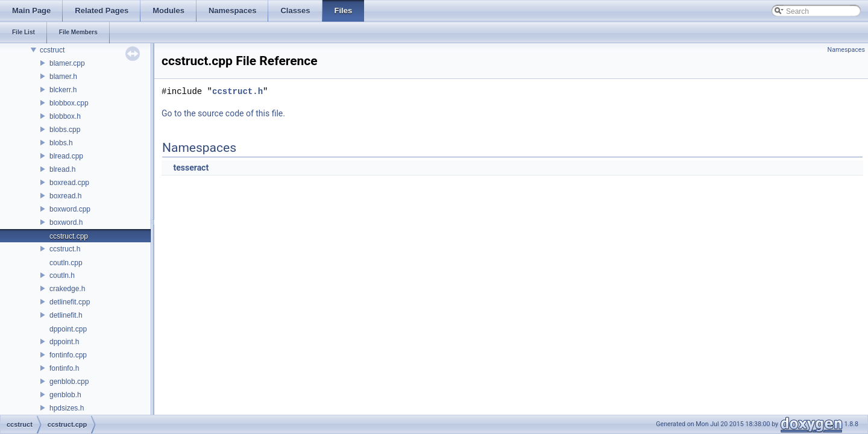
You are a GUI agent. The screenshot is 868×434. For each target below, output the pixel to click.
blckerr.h (63, 90)
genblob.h (65, 395)
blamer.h (63, 77)
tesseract (191, 168)
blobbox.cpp (69, 103)
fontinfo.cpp (68, 355)
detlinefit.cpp (70, 302)
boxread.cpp (69, 183)
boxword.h (66, 222)
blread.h (62, 169)
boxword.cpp (70, 209)
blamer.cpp (67, 63)
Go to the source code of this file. (223, 113)
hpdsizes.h (67, 408)
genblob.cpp (69, 382)
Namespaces (846, 50)
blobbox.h (65, 116)
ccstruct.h (65, 249)
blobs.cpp (65, 130)
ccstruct (52, 50)
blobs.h (61, 143)
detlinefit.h (66, 315)
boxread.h (65, 196)
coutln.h (62, 275)
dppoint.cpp (68, 329)
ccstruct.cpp (69, 236)
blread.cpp (66, 156)
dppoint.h (64, 342)
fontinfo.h (64, 368)
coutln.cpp (66, 263)
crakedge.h (67, 289)
